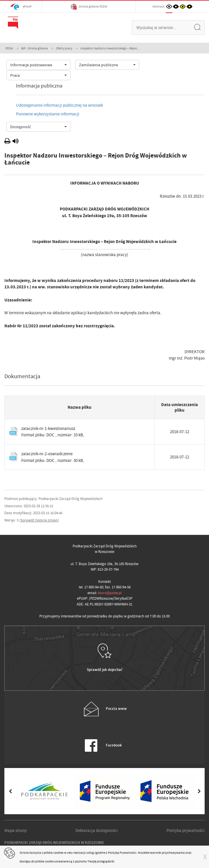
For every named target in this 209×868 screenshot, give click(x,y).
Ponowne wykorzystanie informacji (48, 114)
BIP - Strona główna (35, 48)
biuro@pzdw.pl (110, 593)
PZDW (9, 48)
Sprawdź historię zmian (39, 520)
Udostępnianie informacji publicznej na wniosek (59, 105)
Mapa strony (16, 831)
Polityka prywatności (186, 831)
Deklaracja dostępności (97, 831)
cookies (58, 853)
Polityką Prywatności (122, 853)
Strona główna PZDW (89, 7)
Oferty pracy (64, 48)
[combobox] (38, 65)
